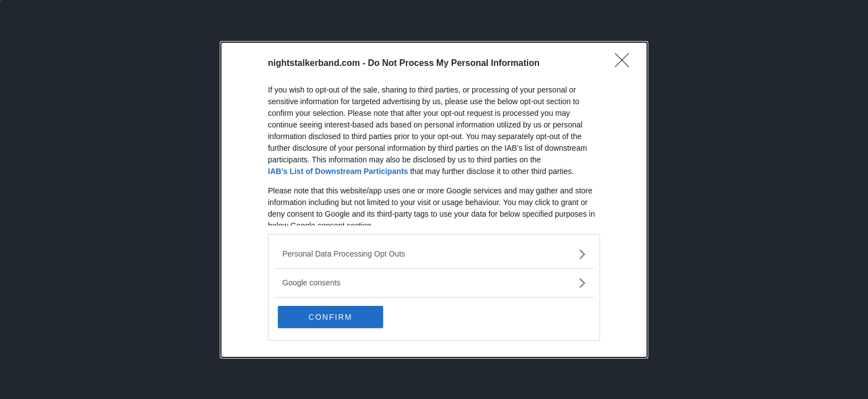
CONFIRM (330, 317)
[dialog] (434, 200)
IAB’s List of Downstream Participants (338, 171)
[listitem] (434, 254)
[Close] (626, 64)
